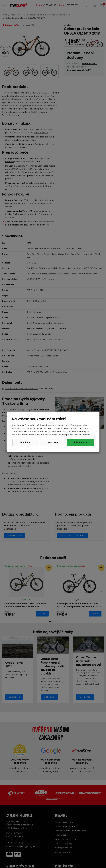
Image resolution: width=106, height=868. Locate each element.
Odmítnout (26, 442)
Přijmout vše (80, 442)
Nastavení (53, 442)
